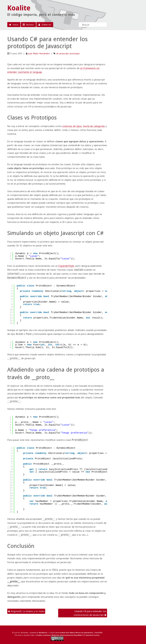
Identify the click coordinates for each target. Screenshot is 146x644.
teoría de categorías (94, 126)
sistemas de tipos (72, 126)
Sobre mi (44, 25)
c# (57, 53)
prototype (75, 53)
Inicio (14, 25)
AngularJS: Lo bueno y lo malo (26, 611)
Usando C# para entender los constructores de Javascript (90, 613)
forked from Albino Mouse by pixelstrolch (76, 633)
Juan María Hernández (39, 53)
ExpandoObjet (66, 266)
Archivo (28, 25)
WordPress (43, 633)
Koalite (19, 8)
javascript (64, 53)
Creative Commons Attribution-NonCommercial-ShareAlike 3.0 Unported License (68, 635)
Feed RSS (99, 633)
